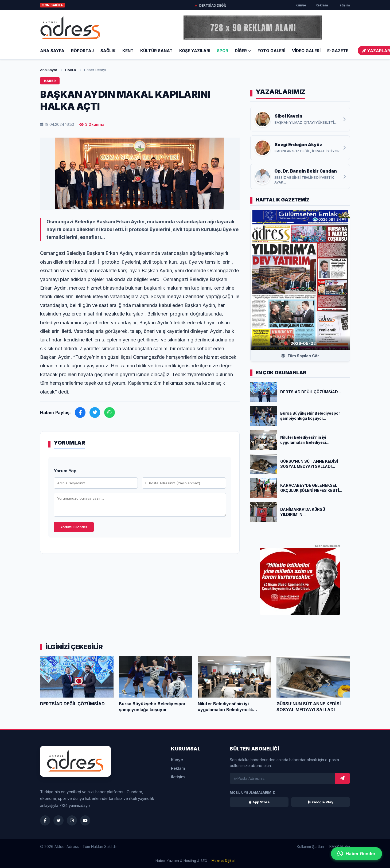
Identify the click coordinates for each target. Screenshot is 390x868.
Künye (301, 5)
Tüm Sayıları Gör (300, 356)
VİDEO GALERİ (306, 51)
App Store (259, 802)
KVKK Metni (340, 846)
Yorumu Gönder (74, 527)
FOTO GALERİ (271, 51)
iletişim (344, 5)
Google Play (321, 802)
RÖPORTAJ (82, 51)
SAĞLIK (108, 51)
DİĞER (243, 51)
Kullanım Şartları (310, 846)
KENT (128, 51)
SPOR (223, 51)
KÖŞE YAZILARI (195, 51)
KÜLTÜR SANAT (156, 51)
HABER (71, 70)
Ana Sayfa (52, 51)
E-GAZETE (338, 51)
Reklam (322, 5)
